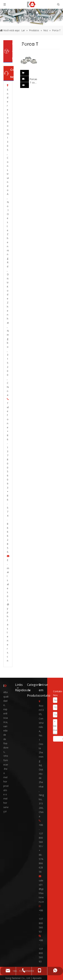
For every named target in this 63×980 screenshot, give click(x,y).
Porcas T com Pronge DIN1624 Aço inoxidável (33, 81)
